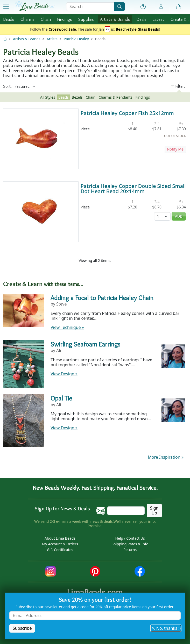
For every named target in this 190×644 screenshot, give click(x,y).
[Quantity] (162, 216)
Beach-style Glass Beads (137, 29)
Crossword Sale (62, 29)
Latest (159, 19)
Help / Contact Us (130, 538)
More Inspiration (166, 457)
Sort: (7, 86)
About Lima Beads (60, 538)
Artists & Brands (27, 39)
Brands (115, 19)
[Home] (5, 39)
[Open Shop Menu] (6, 7)
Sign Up (154, 510)
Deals (141, 19)
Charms (27, 19)
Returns (130, 550)
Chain (46, 19)
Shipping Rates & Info (130, 544)
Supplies (86, 19)
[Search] (119, 7)
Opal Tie (61, 398)
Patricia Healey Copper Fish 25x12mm (127, 113)
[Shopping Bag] (179, 7)
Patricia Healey (76, 39)
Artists (52, 39)
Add (179, 216)
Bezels (77, 97)
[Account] (161, 7)
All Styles (48, 97)
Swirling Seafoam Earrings (85, 344)
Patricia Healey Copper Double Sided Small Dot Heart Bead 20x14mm (133, 189)
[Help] (143, 7)
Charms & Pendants (115, 97)
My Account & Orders (60, 544)
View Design (64, 374)
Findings (65, 19)
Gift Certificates (60, 550)
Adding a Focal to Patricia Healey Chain (102, 298)
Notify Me (175, 149)
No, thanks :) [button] (166, 628)
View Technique (67, 327)
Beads (9, 19)
